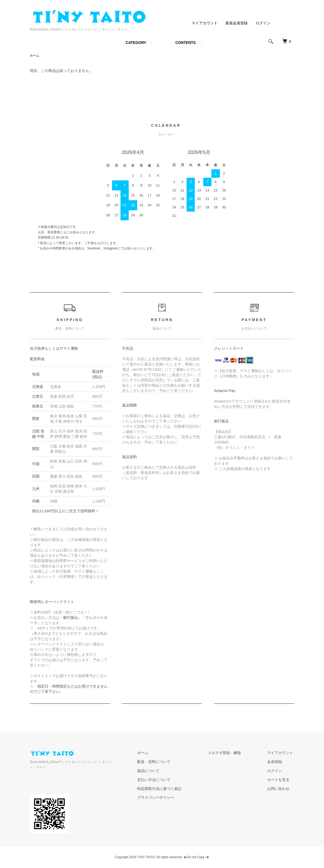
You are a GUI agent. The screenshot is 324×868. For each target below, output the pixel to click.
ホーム (35, 56)
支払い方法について (160, 780)
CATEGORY (136, 43)
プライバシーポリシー (161, 798)
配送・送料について (160, 762)
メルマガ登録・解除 (228, 753)
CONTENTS (185, 43)
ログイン (263, 23)
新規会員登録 (237, 23)
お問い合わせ (279, 789)
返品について (154, 771)
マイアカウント (205, 23)
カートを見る (279, 780)
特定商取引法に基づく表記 (165, 789)
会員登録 (276, 762)
